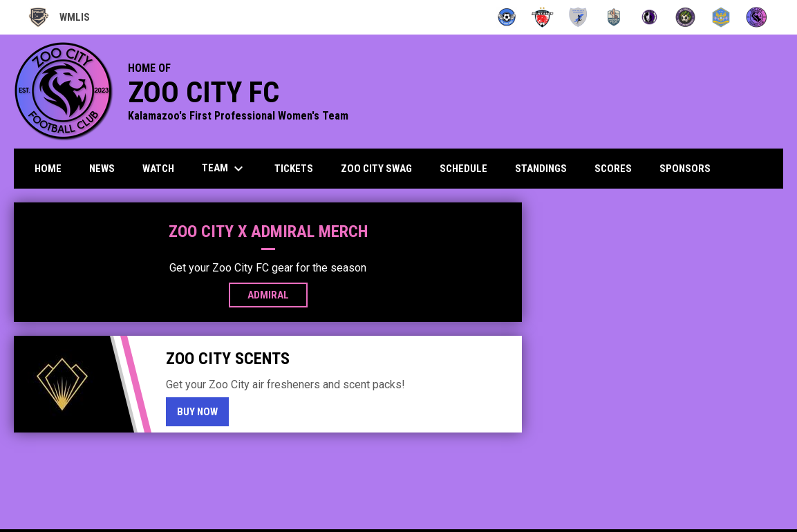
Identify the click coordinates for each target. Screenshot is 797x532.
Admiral (278, 294)
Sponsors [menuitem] (685, 169)
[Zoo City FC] (757, 17)
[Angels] (507, 17)
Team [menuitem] (224, 169)
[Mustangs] (542, 17)
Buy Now (203, 411)
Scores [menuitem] (613, 169)
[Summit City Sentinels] (649, 17)
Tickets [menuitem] (294, 169)
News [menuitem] (102, 169)
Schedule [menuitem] (463, 169)
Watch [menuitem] (158, 169)
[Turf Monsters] (685, 17)
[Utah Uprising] (721, 17)
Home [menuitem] (48, 169)
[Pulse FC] (614, 17)
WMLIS (59, 17)
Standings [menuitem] (541, 169)
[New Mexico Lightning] (578, 17)
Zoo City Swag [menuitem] (376, 169)
